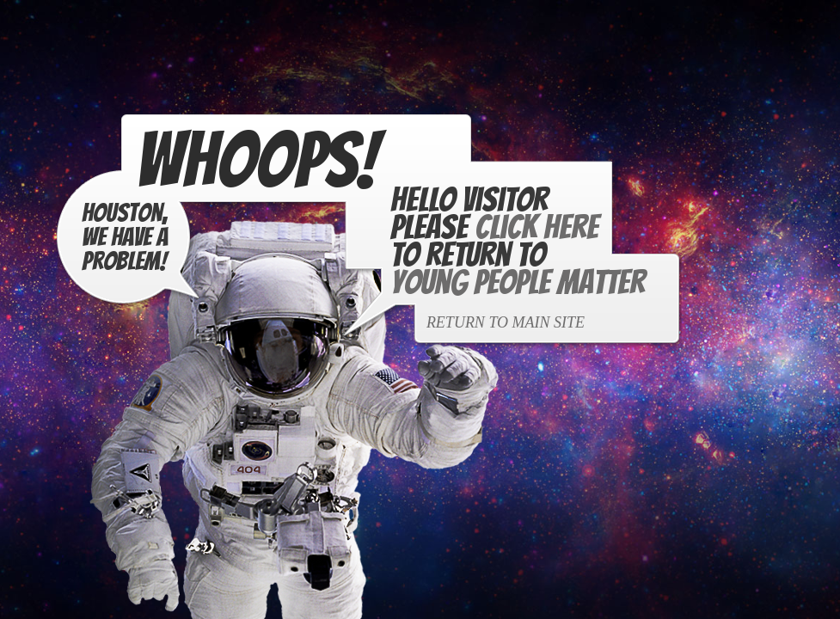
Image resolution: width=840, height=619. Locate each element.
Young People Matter (516, 283)
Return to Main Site (504, 323)
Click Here (535, 228)
